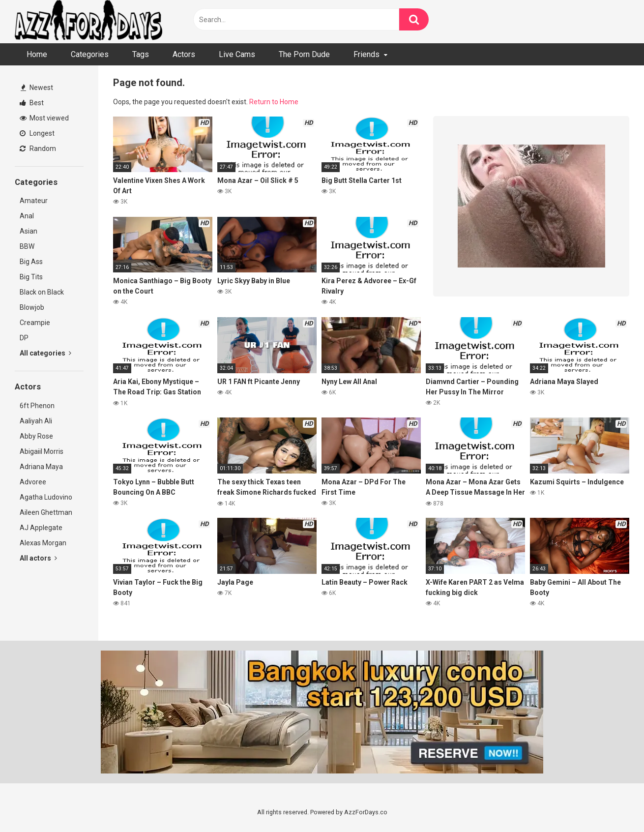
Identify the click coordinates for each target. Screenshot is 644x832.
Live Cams (237, 54)
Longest (37, 133)
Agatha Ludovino (46, 497)
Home (37, 54)
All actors (38, 558)
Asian (29, 231)
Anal (27, 216)
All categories (45, 353)
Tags (141, 54)
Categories (90, 54)
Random (38, 149)
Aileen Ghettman (46, 512)
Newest (37, 88)
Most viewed (44, 118)
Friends (366, 54)
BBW (27, 246)
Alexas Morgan (43, 543)
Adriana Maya (41, 467)
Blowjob (32, 307)
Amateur (34, 201)
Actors (184, 54)
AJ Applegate (41, 528)
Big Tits (31, 277)
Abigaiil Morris (42, 451)
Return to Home (274, 102)
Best (32, 103)
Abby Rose (36, 436)
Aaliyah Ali (36, 421)
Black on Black (42, 292)
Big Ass (31, 262)
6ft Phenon (37, 406)
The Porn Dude (304, 54)
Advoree (33, 482)
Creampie (35, 323)
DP (24, 338)
